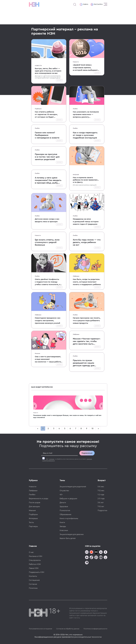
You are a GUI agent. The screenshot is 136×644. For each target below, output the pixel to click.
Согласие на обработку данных (68, 629)
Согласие (33, 584)
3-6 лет (101, 503)
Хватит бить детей (68, 538)
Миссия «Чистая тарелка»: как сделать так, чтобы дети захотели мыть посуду (87, 341)
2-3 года (101, 499)
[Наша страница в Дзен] (87, 558)
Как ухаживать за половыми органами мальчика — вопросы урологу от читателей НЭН (86, 115)
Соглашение (34, 580)
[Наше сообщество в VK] (101, 552)
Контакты (33, 576)
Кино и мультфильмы (69, 518)
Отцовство (64, 491)
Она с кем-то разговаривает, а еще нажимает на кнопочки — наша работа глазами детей (48, 359)
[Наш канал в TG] (87, 552)
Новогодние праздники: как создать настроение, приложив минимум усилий (48, 321)
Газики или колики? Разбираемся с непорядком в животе (47, 135)
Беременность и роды (39, 499)
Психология (65, 510)
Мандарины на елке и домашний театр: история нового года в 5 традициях (86, 222)
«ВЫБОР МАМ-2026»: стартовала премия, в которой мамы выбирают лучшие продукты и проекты (86, 68)
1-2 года (101, 495)
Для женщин (34, 507)
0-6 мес (101, 487)
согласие (52, 459)
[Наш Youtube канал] (101, 558)
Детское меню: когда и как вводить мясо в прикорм (47, 220)
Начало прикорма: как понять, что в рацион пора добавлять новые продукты (87, 321)
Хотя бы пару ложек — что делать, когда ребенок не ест (87, 242)
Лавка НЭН (34, 568)
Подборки (38, 109)
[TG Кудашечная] (91, 552)
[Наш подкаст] (87, 563)
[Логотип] (34, 4)
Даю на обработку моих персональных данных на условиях (67, 460)
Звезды (63, 526)
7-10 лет (101, 507)
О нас (31, 552)
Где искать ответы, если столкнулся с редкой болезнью (47, 242)
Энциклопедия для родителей (73, 487)
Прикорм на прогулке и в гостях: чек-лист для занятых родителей (47, 157)
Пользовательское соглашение (40, 629)
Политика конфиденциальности (95, 629)
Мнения (76, 175)
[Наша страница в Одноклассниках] (105, 552)
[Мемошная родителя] (96, 552)
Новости (38, 66)
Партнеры (33, 526)
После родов (35, 503)
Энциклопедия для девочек (72, 534)
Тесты (31, 522)
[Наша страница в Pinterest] (96, 558)
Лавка (84, 4)
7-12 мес (101, 491)
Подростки (102, 510)
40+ (61, 495)
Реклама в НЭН (36, 556)
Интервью (33, 518)
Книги (62, 522)
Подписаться (87, 453)
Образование (65, 514)
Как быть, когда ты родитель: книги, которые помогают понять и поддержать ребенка (87, 282)
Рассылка (97, 4)
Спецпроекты (35, 560)
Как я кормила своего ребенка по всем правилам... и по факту (86, 180)
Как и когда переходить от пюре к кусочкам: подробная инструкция (85, 135)
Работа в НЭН (35, 564)
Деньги (63, 503)
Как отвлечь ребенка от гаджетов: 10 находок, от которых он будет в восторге (46, 115)
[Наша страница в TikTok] (91, 558)
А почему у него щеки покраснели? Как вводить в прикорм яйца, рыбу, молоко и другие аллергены (48, 180)
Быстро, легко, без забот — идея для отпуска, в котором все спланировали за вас (48, 71)
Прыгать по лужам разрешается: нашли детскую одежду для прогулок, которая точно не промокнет (86, 363)
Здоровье (64, 507)
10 (92, 429)
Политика (33, 588)
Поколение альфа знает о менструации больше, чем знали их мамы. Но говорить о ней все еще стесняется (67, 416)
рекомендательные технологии (88, 637)
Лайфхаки (76, 276)
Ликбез (75, 109)
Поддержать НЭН (37, 572)
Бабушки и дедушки (68, 499)
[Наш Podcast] (105, 558)
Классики (64, 530)
